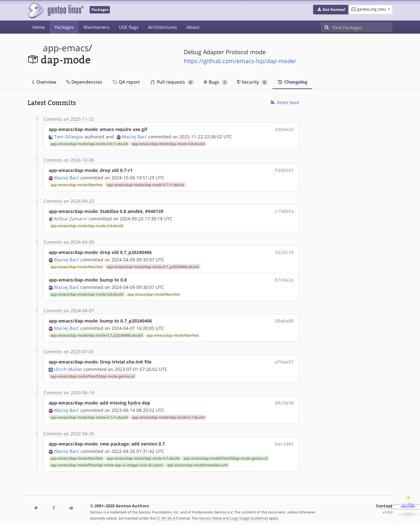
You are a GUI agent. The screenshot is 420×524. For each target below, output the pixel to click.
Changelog (292, 82)
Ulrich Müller (68, 365)
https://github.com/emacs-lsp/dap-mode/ (240, 61)
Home (39, 27)
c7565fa (284, 210)
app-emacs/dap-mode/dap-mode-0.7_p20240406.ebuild (153, 264)
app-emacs (66, 48)
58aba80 (284, 318)
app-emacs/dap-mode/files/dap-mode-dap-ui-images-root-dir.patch (107, 459)
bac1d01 (284, 439)
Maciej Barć (134, 136)
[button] (331, 10)
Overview (44, 82)
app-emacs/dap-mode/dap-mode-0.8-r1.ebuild (89, 143)
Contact (384, 500)
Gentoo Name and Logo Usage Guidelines (233, 512)
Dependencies (84, 82)
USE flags (129, 27)
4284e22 (284, 129)
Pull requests (172, 82)
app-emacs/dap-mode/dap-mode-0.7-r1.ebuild (145, 184)
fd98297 (284, 170)
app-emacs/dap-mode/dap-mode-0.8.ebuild (168, 143)
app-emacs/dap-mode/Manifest (77, 184)
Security (252, 82)
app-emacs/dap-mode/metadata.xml (197, 459)
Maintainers (97, 27)
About (193, 27)
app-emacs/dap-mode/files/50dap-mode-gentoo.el (93, 372)
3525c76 (284, 250)
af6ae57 (284, 358)
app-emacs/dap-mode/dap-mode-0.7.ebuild (168, 412)
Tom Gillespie (69, 136)
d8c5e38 (284, 398)
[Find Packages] (362, 27)
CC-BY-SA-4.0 (167, 512)
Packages (64, 27)
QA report (126, 82)
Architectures (163, 27)
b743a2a (284, 277)
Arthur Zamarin (71, 217)
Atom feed (284, 102)
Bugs (216, 82)
